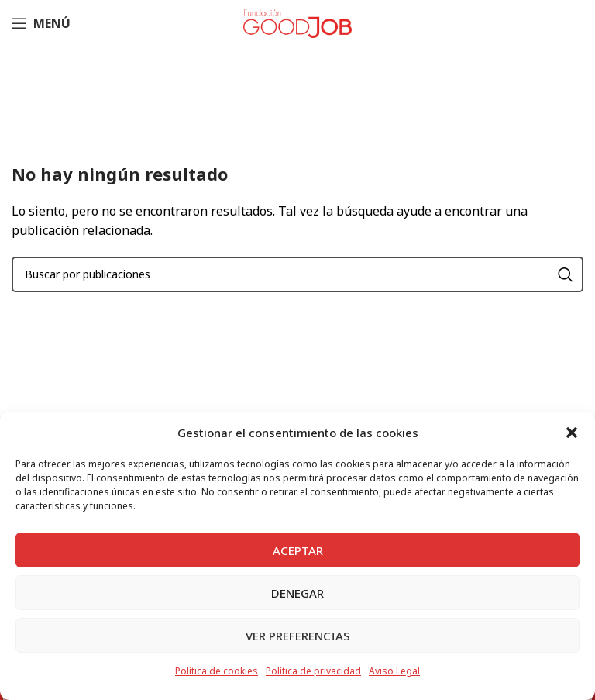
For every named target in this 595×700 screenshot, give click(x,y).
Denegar (297, 593)
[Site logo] (297, 22)
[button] (572, 433)
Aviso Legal (394, 671)
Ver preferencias (298, 636)
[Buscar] (297, 274)
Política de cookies (217, 671)
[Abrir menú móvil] (41, 23)
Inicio (174, 109)
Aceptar (298, 550)
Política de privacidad (313, 671)
